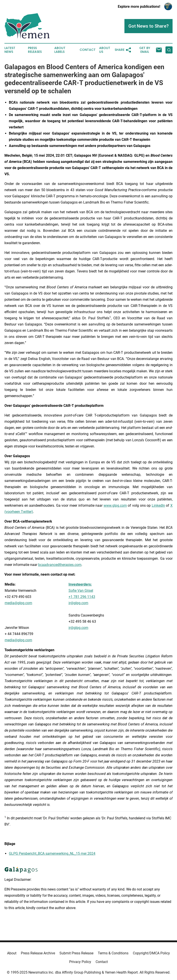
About (12, 953)
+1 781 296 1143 (82, 597)
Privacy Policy (80, 962)
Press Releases (35, 50)
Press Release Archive (38, 953)
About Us (105, 50)
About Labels (60, 50)
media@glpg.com (18, 640)
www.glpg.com (115, 505)
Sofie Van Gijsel (81, 591)
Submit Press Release (76, 953)
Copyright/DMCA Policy (151, 953)
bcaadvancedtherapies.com (60, 565)
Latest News (10, 50)
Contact (88, 50)
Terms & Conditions (113, 953)
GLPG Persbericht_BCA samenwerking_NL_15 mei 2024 (52, 853)
